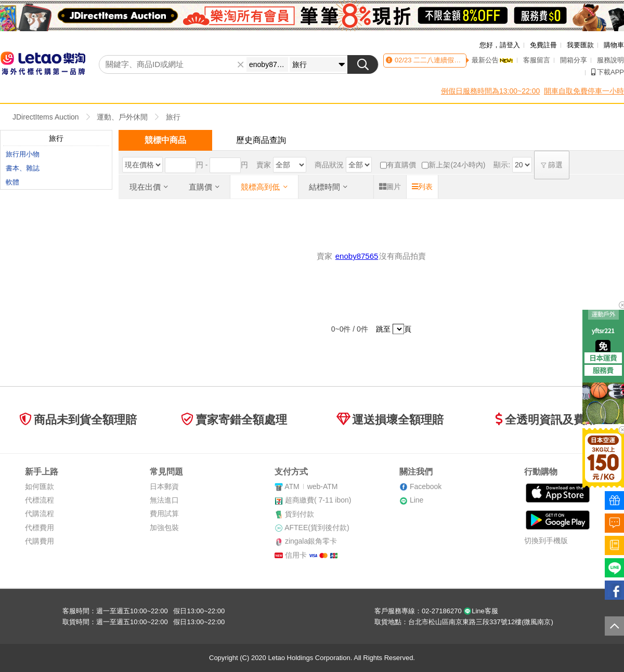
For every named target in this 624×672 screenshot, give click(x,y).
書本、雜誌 (23, 168)
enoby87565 (357, 256)
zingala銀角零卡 (311, 541)
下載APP (608, 72)
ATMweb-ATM (311, 486)
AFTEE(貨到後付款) (317, 528)
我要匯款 (580, 45)
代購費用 (40, 541)
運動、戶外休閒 (122, 117)
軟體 (12, 182)
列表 (422, 187)
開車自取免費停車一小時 (584, 91)
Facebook (426, 486)
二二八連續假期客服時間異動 (457, 60)
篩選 (552, 165)
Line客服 (481, 611)
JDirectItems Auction (46, 117)
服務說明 (610, 60)
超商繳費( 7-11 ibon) (318, 500)
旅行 (173, 117)
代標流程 (40, 500)
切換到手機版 (546, 541)
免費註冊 (543, 45)
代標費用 (40, 528)
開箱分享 (574, 60)
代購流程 (40, 513)
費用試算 (164, 513)
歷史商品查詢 (261, 140)
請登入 (510, 45)
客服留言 (537, 60)
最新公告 (492, 60)
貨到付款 (300, 514)
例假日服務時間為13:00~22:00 (490, 91)
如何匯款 (40, 486)
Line (417, 500)
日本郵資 (164, 486)
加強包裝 (164, 528)
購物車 (614, 45)
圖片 (390, 187)
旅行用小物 (23, 154)
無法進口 (164, 500)
